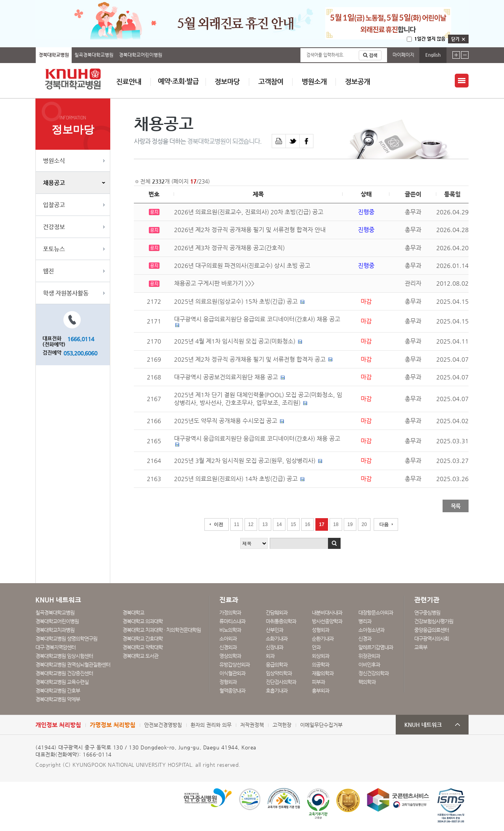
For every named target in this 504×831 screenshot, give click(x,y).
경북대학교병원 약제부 (58, 699)
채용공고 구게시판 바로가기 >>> (214, 283)
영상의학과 (230, 656)
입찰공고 (54, 205)
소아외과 (228, 639)
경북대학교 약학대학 (143, 647)
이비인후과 (369, 665)
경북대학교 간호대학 (143, 639)
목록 (456, 506)
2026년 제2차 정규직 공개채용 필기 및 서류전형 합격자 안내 (250, 230)
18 (336, 524)
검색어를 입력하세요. (325, 55)
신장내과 (274, 647)
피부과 (318, 682)
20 (364, 524)
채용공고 (54, 183)
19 (350, 524)
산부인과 (274, 630)
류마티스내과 (232, 621)
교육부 (421, 647)
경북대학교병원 (54, 55)
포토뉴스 (54, 249)
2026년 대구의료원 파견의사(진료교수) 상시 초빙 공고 (242, 266)
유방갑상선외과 (234, 665)
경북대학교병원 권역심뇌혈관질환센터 (73, 665)
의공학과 (321, 665)
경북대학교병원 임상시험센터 (64, 656)
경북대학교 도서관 (140, 656)
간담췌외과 (277, 613)
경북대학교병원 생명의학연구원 (66, 639)
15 (293, 524)
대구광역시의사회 (432, 639)
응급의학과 (277, 665)
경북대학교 (133, 613)
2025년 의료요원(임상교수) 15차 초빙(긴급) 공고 (236, 301)
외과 (270, 656)
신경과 (365, 639)
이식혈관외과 (232, 673)
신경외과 (228, 647)
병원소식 (54, 161)
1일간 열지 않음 (430, 39)
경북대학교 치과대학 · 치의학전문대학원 (162, 630)
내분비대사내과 (327, 613)
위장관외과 (369, 656)
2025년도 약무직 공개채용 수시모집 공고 (226, 421)
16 (307, 524)
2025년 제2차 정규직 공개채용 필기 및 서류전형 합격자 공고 (250, 359)
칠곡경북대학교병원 (94, 55)
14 (279, 524)
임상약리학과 (279, 673)
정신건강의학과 (373, 673)
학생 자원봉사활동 (66, 293)
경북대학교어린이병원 (141, 55)
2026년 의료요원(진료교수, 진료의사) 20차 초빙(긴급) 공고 (249, 212)
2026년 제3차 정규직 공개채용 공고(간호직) (229, 248)
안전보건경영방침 (163, 725)
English (433, 55)
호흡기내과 (277, 691)
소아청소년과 (371, 630)
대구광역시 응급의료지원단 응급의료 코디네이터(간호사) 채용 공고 (257, 319)
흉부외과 (321, 691)
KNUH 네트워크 (423, 725)
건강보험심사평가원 (434, 621)
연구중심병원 (427, 613)
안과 (316, 647)
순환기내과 (323, 639)
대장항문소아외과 (376, 613)
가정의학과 (230, 613)
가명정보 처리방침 (113, 725)
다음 (384, 524)
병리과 (365, 621)
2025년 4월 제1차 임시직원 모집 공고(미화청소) (235, 341)
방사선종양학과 (327, 621)
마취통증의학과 (281, 621)
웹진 (48, 271)
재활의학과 (323, 673)
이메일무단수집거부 (321, 725)
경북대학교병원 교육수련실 (62, 682)
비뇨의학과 (230, 630)
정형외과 (228, 682)
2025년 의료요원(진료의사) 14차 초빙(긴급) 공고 (236, 479)
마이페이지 (403, 55)
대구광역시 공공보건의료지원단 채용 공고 (226, 377)
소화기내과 (277, 639)
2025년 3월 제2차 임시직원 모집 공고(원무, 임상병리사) (245, 461)
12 (251, 524)
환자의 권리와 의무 (211, 725)
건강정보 (54, 227)
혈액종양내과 (232, 691)
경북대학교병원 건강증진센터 (64, 673)
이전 (219, 524)
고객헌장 (282, 725)
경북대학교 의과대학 (143, 621)
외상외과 (321, 656)
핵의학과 (367, 682)
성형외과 (321, 630)
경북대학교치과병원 (55, 630)
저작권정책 (252, 725)
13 (265, 524)
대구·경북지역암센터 (56, 647)
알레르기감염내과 (376, 647)
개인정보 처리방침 (58, 725)
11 (236, 524)
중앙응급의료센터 (432, 630)
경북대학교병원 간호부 (58, 691)
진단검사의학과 (281, 682)
